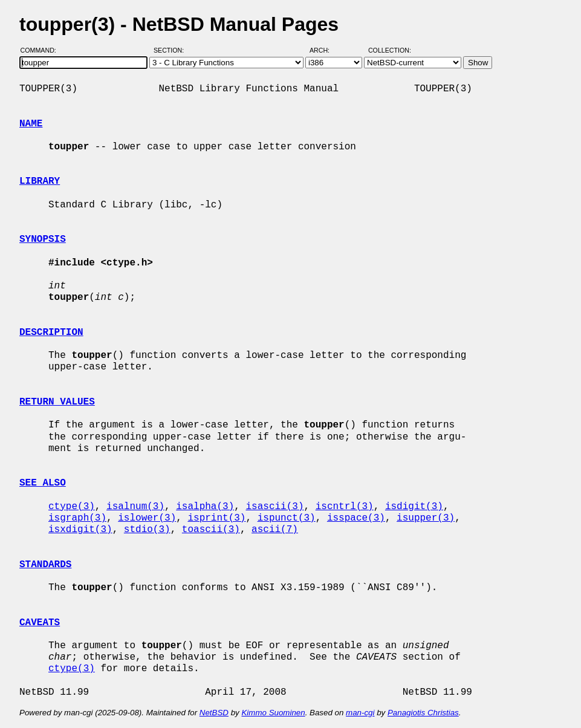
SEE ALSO (43, 483)
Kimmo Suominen (273, 713)
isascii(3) (274, 507)
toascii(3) (211, 530)
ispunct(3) (287, 518)
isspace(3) (356, 518)
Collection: (390, 50)
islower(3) (147, 518)
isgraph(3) (77, 518)
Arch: (325, 50)
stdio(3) (147, 530)
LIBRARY (40, 181)
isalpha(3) (205, 507)
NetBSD (214, 713)
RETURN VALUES (57, 402)
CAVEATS (40, 623)
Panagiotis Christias (423, 713)
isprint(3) (216, 518)
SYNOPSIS (43, 239)
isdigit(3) (414, 507)
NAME (31, 124)
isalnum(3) (135, 507)
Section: (171, 50)
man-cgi (360, 713)
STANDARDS (45, 565)
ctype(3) (72, 507)
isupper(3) (426, 518)
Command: (42, 50)
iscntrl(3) (345, 507)
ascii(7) (275, 530)
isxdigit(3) (80, 530)
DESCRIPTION (51, 333)
